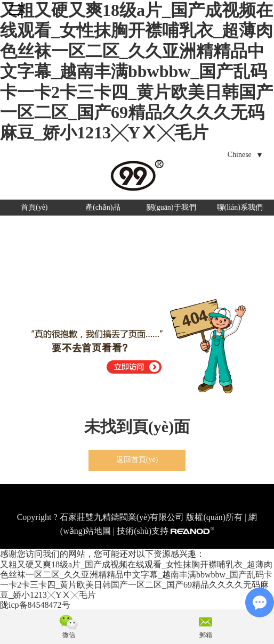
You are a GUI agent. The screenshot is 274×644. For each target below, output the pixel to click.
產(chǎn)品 (103, 207)
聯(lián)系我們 (240, 207)
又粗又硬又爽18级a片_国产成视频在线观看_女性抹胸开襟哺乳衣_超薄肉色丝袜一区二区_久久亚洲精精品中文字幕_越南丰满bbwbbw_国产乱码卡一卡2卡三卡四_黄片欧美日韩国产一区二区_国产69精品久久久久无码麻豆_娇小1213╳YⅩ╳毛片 (136, 71)
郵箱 (206, 635)
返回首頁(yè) (137, 460)
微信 (69, 635)
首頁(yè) (34, 207)
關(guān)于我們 (171, 207)
